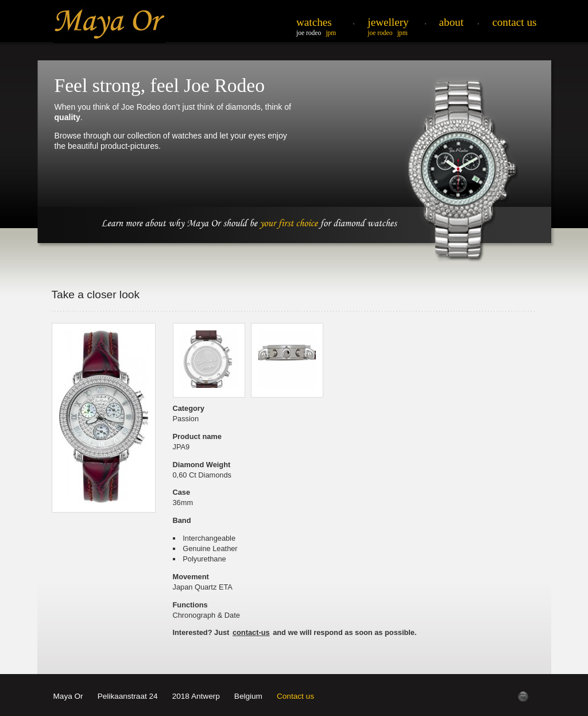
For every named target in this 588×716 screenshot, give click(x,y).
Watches (314, 22)
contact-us (251, 632)
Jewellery (388, 22)
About (452, 22)
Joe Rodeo (309, 33)
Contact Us (514, 22)
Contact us (295, 696)
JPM (331, 33)
